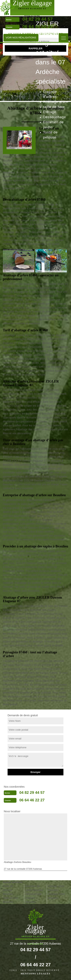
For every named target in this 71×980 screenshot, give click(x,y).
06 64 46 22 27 (37, 27)
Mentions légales (35, 974)
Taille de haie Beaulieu (11, 900)
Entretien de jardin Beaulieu (34, 888)
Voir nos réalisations (21, 38)
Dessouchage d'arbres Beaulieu (34, 898)
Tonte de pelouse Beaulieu (8, 890)
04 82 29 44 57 (32, 793)
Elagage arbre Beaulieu (56, 896)
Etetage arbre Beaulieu (56, 888)
